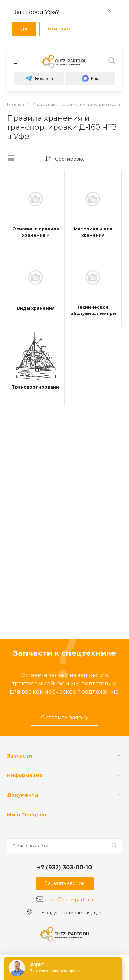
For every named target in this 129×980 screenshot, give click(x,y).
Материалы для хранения (93, 232)
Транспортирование (37, 387)
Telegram (39, 78)
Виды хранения (36, 308)
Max (90, 78)
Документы (23, 795)
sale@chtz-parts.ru (71, 900)
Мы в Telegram (26, 815)
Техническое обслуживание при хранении (93, 313)
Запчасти (19, 756)
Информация (25, 775)
